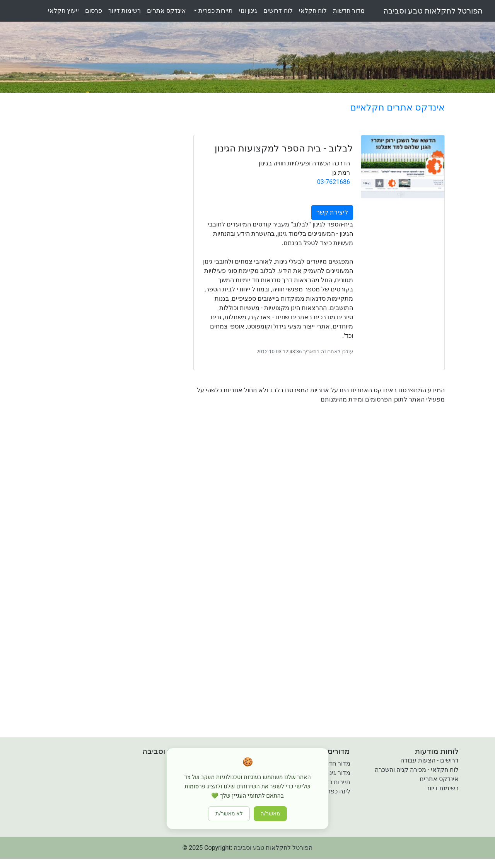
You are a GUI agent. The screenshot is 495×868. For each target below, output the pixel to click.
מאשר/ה (270, 814)
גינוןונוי (248, 11)
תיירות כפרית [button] (215, 11)
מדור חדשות (335, 763)
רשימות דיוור (442, 788)
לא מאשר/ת (229, 814)
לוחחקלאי (313, 11)
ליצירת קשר (332, 212)
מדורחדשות (349, 11)
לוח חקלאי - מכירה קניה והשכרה (417, 770)
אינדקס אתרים (439, 779)
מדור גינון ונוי (334, 773)
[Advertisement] (288, 477)
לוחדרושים (278, 11)
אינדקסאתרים (166, 11)
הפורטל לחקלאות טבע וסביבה (433, 11)
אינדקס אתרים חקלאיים (397, 107)
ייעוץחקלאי (63, 11)
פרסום (94, 11)
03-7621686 (334, 182)
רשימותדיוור (125, 11)
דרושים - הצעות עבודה (429, 760)
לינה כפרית (336, 791)
